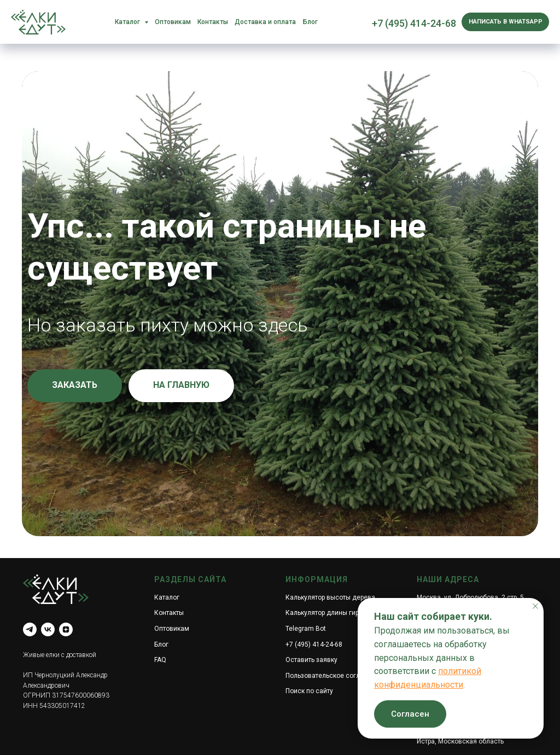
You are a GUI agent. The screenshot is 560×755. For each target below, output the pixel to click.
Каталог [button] (128, 22)
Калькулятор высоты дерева (330, 597)
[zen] (66, 629)
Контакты (213, 22)
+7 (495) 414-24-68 (414, 23)
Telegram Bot (306, 629)
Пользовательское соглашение (335, 676)
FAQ (160, 660)
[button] (75, 386)
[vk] (48, 629)
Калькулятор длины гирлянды (332, 613)
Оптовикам (173, 22)
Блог (310, 22)
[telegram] (30, 629)
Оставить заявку (311, 660)
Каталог (167, 597)
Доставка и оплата (265, 22)
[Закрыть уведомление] (535, 606)
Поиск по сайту (309, 691)
